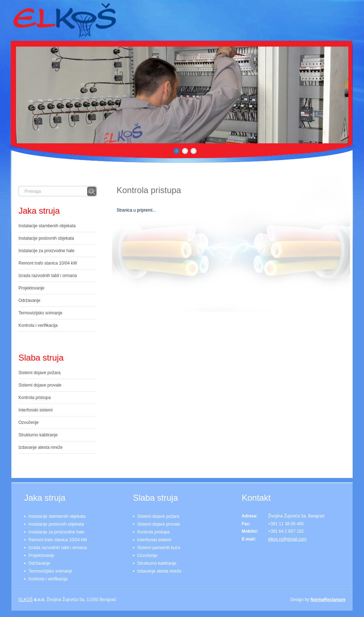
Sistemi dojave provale (40, 385)
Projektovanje (31, 288)
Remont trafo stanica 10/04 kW (48, 263)
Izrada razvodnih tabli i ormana (48, 276)
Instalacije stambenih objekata (47, 226)
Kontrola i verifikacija (38, 325)
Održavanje (29, 300)
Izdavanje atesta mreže (41, 447)
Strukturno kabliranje (38, 435)
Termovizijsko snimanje (40, 313)
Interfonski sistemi (36, 410)
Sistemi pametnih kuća (159, 548)
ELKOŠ (26, 600)
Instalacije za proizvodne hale (46, 251)
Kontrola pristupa (149, 190)
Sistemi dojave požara (39, 373)
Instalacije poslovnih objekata (46, 238)
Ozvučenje (29, 422)
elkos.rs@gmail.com (287, 539)
